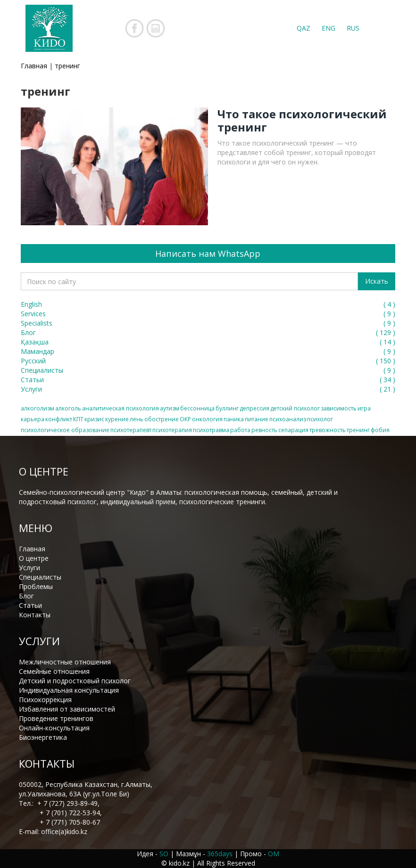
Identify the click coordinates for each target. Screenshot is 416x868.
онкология (207, 419)
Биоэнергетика (43, 737)
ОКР (185, 419)
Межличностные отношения (65, 662)
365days (220, 854)
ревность (264, 430)
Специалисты (40, 577)
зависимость (339, 408)
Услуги (29, 568)
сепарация (293, 430)
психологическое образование (65, 430)
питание (257, 419)
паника (234, 419)
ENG (329, 28)
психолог (320, 419)
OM (274, 854)
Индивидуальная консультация (69, 690)
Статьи (30, 605)
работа (240, 430)
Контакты (35, 615)
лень (137, 419)
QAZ (304, 28)
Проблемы (36, 586)
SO (164, 854)
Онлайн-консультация (54, 728)
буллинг (227, 408)
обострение (162, 419)
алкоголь (68, 408)
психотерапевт (131, 430)
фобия (380, 430)
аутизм (170, 408)
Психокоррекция (45, 700)
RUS (353, 28)
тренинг (358, 430)
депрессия (254, 408)
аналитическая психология (121, 408)
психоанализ (288, 419)
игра (364, 408)
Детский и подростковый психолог (75, 681)
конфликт (59, 419)
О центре (34, 558)
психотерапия (172, 430)
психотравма (211, 430)
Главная (34, 66)
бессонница (197, 408)
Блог (26, 596)
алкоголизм (37, 408)
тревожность (328, 430)
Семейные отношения (54, 671)
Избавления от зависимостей (67, 709)
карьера (33, 419)
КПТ (78, 419)
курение (117, 419)
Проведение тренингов (56, 718)
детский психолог (295, 408)
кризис (94, 419)
